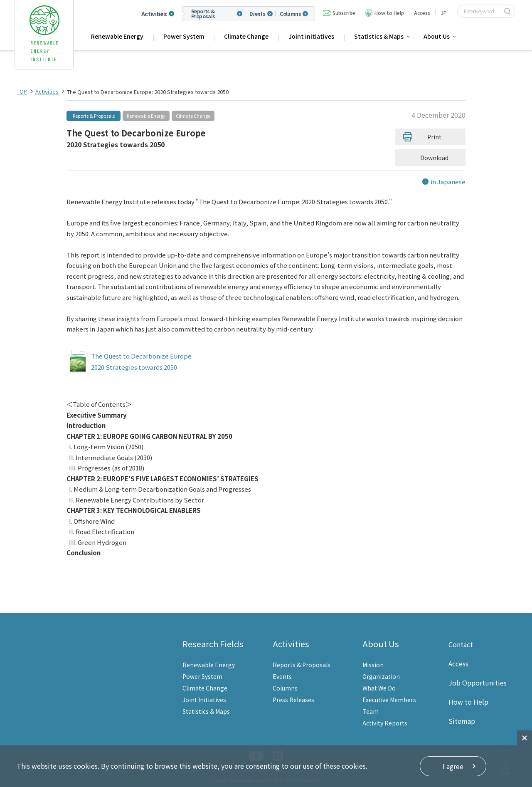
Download (436, 158)
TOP (22, 91)
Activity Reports (385, 723)
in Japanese (448, 182)
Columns (290, 14)
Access (422, 13)
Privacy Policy (266, 770)
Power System (184, 36)
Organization (381, 676)
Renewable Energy (117, 36)
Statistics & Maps (379, 36)
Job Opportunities (478, 683)
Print (434, 137)
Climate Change (246, 36)
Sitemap (462, 721)
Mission (373, 665)
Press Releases (293, 700)
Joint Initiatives (311, 36)
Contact (461, 644)
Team (371, 711)
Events (257, 14)
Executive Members (389, 700)
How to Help (389, 13)
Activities (154, 14)
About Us (437, 36)
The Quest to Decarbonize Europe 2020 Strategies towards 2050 (141, 361)
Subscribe (344, 13)
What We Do (379, 688)
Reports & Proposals (203, 14)
